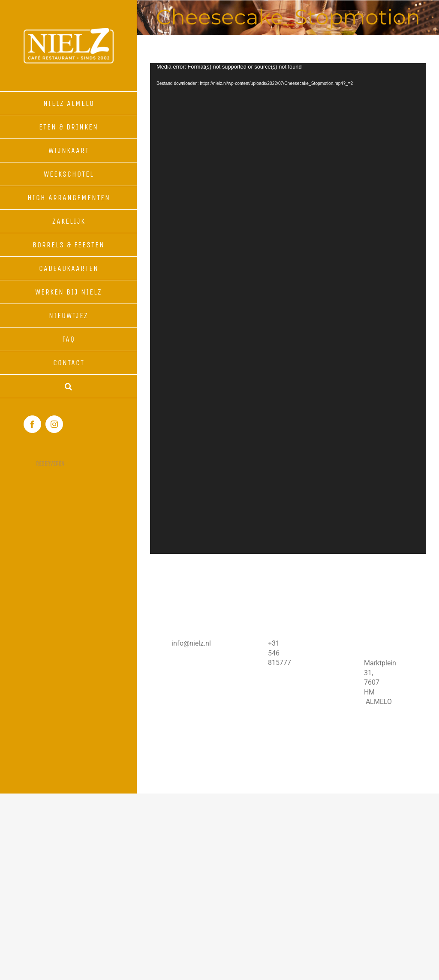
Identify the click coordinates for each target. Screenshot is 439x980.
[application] (288, 308)
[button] (69, 386)
